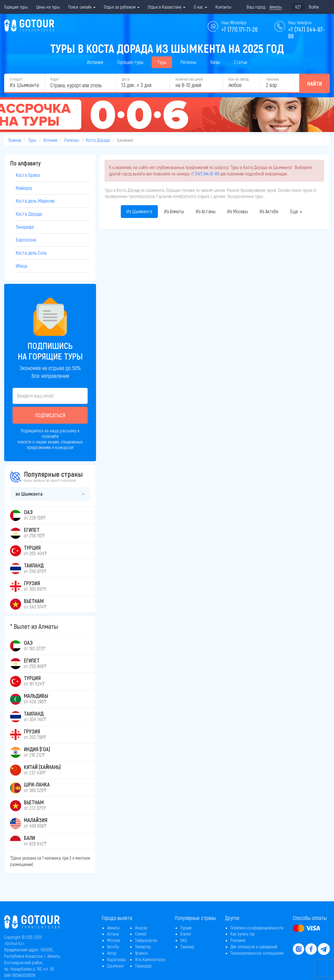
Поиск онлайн (82, 7)
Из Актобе (269, 211)
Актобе (113, 946)
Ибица (21, 266)
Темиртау (143, 946)
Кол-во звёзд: (239, 79)
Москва (114, 940)
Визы (215, 62)
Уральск (142, 953)
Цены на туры (48, 7)
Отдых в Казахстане (167, 7)
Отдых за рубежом (122, 7)
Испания (95, 62)
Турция (186, 928)
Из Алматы (174, 211)
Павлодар (143, 966)
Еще (296, 211)
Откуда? (16, 79)
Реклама (238, 940)
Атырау (141, 928)
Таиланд (187, 946)
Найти (315, 83)
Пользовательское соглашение (257, 953)
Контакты (223, 7)
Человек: (273, 79)
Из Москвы (237, 211)
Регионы (188, 62)
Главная (15, 140)
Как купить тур (243, 934)
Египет (186, 934)
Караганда (116, 959)
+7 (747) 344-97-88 (205, 174)
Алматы (113, 928)
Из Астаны (206, 211)
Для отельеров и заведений (254, 946)
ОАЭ (184, 940)
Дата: (126, 79)
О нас (200, 7)
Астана (113, 934)
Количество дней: (189, 79)
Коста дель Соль (31, 253)
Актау (112, 953)
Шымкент (115, 966)
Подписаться (50, 415)
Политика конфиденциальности (257, 928)
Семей (141, 934)
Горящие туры (16, 7)
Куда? (55, 79)
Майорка (24, 188)
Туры (162, 62)
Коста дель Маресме (35, 201)
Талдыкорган (146, 940)
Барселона (26, 240)
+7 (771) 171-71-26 (240, 29)
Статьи (240, 62)
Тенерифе (25, 227)
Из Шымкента (139, 211)
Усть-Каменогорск (150, 959)
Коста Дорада (98, 140)
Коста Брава (28, 175)
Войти (314, 7)
